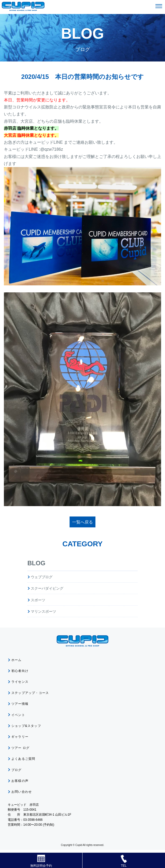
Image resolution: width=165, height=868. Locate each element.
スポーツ (38, 600)
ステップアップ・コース (30, 693)
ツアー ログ (21, 748)
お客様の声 (20, 781)
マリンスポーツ (43, 611)
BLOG (36, 563)
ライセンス (20, 682)
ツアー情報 (20, 704)
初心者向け (20, 671)
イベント (18, 715)
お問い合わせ (22, 792)
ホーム (17, 660)
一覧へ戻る (82, 522)
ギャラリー (20, 737)
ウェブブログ (42, 577)
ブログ (17, 770)
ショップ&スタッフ (26, 726)
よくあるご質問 (23, 759)
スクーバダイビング (47, 588)
